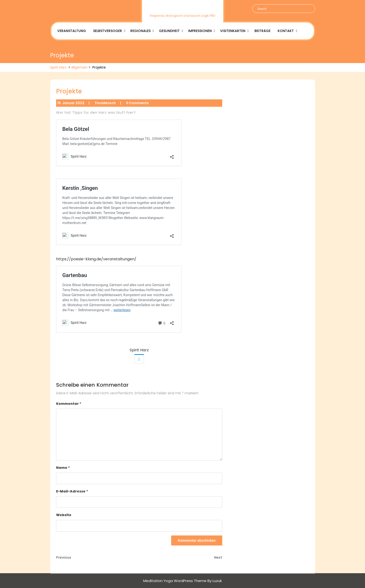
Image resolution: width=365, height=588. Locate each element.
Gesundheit (169, 31)
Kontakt (286, 31)
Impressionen (200, 31)
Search (309, 9)
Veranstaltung (72, 31)
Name (63, 468)
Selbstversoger (108, 31)
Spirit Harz (182, 8)
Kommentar (69, 404)
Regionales (140, 31)
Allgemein (79, 67)
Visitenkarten (233, 31)
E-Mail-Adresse (72, 491)
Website (64, 515)
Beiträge (262, 31)
